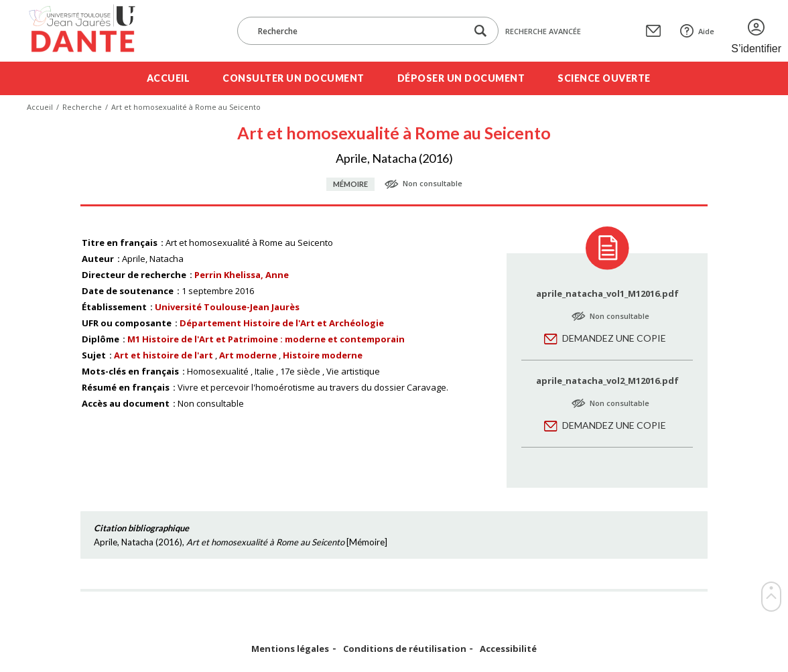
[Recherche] (358, 31)
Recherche (82, 107)
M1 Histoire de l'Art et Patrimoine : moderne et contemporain (266, 339)
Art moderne (248, 355)
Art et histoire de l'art (163, 355)
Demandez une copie (614, 338)
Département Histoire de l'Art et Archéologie (282, 323)
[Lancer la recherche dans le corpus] (480, 31)
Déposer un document (461, 78)
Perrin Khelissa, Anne (242, 275)
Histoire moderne (323, 355)
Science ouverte (604, 78)
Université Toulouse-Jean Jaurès (227, 307)
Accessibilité (508, 649)
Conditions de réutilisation (405, 649)
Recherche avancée (543, 31)
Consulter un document (293, 78)
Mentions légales (290, 649)
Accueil (169, 78)
